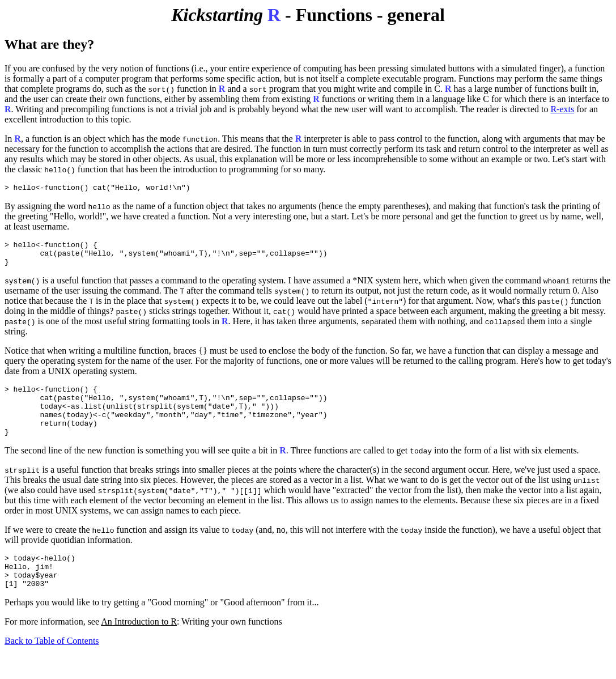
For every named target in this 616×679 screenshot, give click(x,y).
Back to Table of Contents (52, 665)
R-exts (562, 109)
